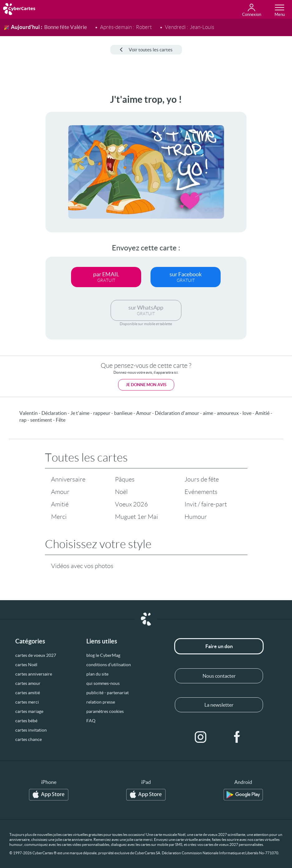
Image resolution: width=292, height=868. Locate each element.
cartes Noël (26, 665)
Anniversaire (68, 479)
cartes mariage (29, 711)
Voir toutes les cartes (146, 50)
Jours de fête (202, 479)
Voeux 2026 (132, 504)
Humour (196, 517)
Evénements (201, 492)
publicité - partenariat (108, 693)
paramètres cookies (105, 711)
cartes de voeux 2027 (36, 655)
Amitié (60, 504)
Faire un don (219, 646)
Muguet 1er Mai (136, 517)
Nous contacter (219, 676)
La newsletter (219, 705)
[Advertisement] (22, 187)
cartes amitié (28, 693)
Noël (121, 492)
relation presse (101, 702)
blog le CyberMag (103, 655)
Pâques (125, 479)
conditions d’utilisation (109, 665)
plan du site (97, 674)
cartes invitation (31, 730)
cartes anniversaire (34, 674)
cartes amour (28, 683)
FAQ (91, 721)
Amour (60, 492)
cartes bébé (26, 721)
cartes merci (27, 702)
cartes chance (29, 739)
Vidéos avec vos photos (82, 566)
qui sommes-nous (103, 683)
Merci (59, 517)
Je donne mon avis (146, 385)
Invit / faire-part (206, 504)
